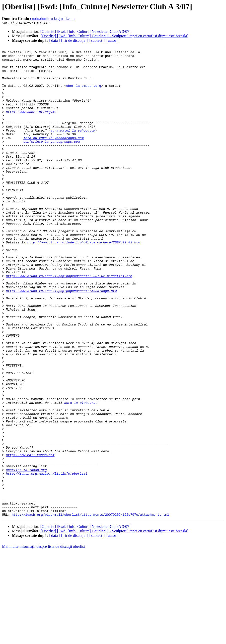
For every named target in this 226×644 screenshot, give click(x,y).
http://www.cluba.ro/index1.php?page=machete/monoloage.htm (61, 339)
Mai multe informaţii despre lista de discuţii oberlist (43, 640)
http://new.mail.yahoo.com (30, 536)
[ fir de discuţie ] (74, 40)
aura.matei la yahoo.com (73, 147)
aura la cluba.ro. (81, 473)
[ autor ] (112, 40)
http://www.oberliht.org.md (31, 124)
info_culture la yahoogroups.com (54, 156)
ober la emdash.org (83, 93)
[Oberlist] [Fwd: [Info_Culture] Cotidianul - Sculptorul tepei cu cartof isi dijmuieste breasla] (114, 36)
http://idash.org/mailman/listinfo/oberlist (47, 558)
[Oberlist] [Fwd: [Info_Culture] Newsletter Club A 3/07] (85, 31)
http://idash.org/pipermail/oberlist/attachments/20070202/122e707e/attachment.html (90, 608)
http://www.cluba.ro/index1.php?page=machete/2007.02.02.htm (83, 281)
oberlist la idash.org (26, 554)
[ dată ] (54, 40)
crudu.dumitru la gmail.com (52, 19)
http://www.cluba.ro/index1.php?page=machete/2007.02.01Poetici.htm (69, 321)
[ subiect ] (97, 40)
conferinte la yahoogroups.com (52, 160)
